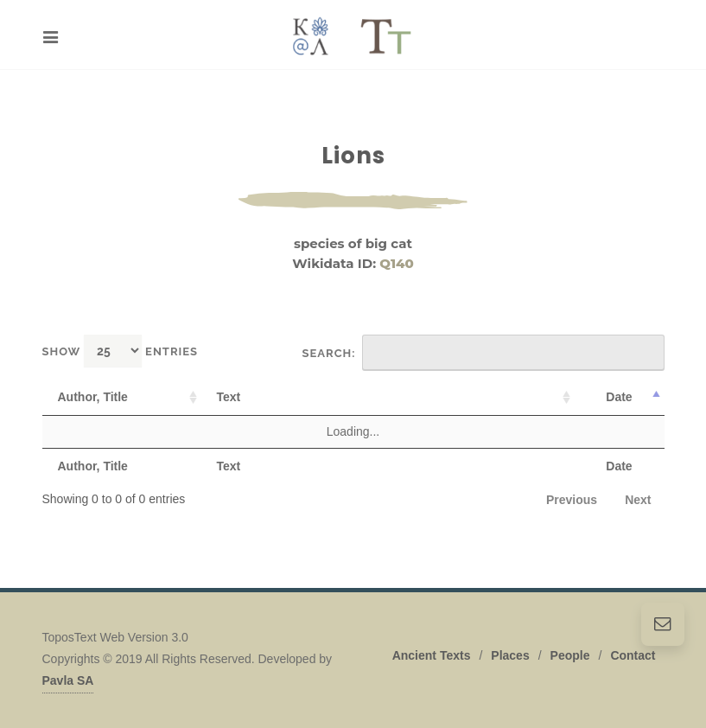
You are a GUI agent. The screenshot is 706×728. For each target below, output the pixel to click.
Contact (633, 655)
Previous (572, 500)
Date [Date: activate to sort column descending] (619, 397)
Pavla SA (68, 680)
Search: (483, 353)
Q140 (396, 263)
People (570, 655)
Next (638, 500)
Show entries (121, 351)
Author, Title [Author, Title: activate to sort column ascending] (93, 397)
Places (510, 655)
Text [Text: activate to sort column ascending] (229, 397)
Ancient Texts (432, 655)
